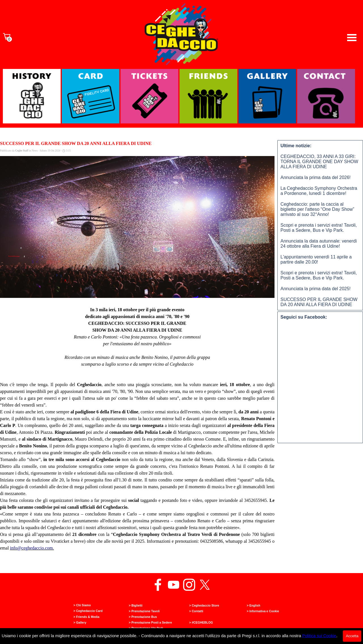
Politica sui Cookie (319, 636)
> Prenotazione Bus (143, 617)
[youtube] (174, 585)
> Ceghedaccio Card (88, 611)
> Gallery (80, 622)
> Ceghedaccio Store (204, 605)
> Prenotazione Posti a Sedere (150, 622)
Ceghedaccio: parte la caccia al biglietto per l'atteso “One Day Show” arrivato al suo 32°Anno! (317, 209)
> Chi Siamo (82, 605)
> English (254, 605)
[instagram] (189, 585)
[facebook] (158, 585)
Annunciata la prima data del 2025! (315, 289)
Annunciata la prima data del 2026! (315, 177)
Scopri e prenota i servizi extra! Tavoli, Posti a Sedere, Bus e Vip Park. (319, 228)
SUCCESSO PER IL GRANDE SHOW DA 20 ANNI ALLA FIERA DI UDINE (319, 302)
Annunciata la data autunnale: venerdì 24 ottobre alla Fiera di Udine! (319, 244)
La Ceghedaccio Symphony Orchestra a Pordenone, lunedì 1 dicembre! (319, 191)
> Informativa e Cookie (263, 611)
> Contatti (196, 611)
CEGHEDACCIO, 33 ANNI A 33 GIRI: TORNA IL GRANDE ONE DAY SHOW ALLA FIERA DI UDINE (319, 162)
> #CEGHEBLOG (201, 622)
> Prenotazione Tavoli (144, 611)
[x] (205, 585)
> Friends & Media (86, 617)
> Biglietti (136, 605)
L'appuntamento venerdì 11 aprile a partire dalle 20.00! (316, 259)
